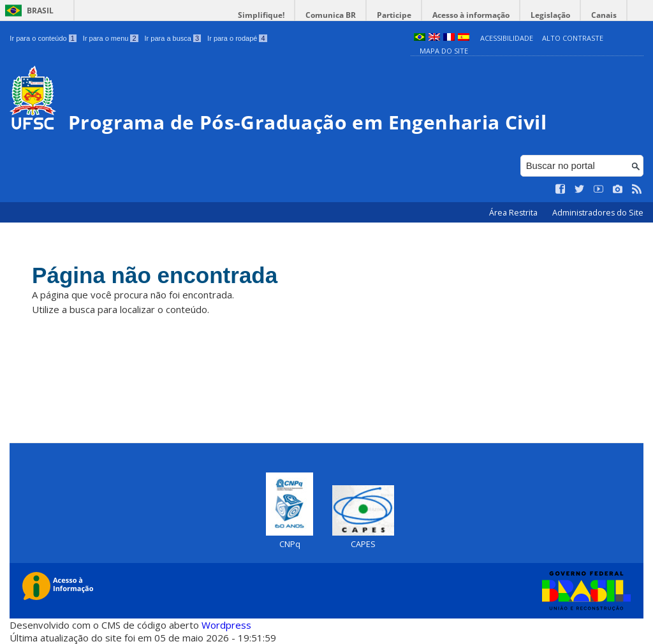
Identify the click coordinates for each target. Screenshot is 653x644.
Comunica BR (331, 15)
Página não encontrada (155, 275)
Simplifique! (261, 15)
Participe (394, 15)
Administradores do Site (598, 213)
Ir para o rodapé (237, 38)
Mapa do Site (444, 51)
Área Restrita (514, 213)
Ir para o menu (111, 38)
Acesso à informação (471, 15)
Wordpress (226, 625)
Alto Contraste (573, 38)
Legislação (550, 15)
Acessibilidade (507, 38)
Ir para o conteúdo (43, 38)
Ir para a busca (173, 38)
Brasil (40, 11)
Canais (604, 15)
